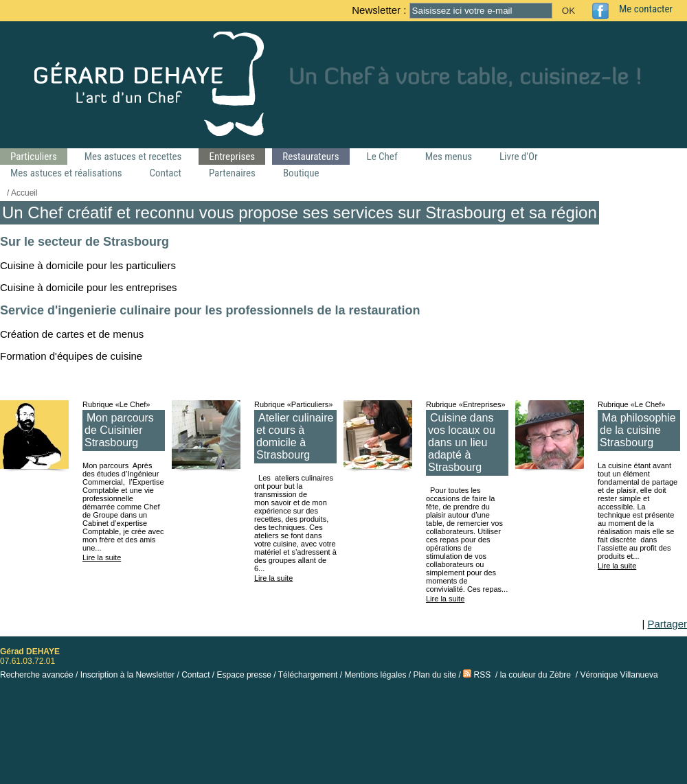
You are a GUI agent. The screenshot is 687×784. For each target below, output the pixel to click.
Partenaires (232, 173)
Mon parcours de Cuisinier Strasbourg (119, 430)
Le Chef (382, 157)
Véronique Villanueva (619, 675)
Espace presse (244, 675)
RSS (477, 675)
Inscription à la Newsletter (127, 675)
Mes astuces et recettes (133, 157)
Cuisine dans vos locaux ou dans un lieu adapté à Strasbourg (462, 442)
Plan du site (435, 675)
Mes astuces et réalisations (66, 173)
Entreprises (232, 157)
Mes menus (449, 157)
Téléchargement (308, 675)
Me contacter (646, 9)
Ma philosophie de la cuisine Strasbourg (638, 430)
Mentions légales (375, 675)
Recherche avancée (37, 675)
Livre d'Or (519, 157)
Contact (166, 173)
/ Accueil (22, 193)
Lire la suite (102, 557)
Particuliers (34, 157)
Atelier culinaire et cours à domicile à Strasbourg (295, 436)
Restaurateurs (311, 157)
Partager (667, 624)
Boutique (301, 173)
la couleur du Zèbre (536, 675)
